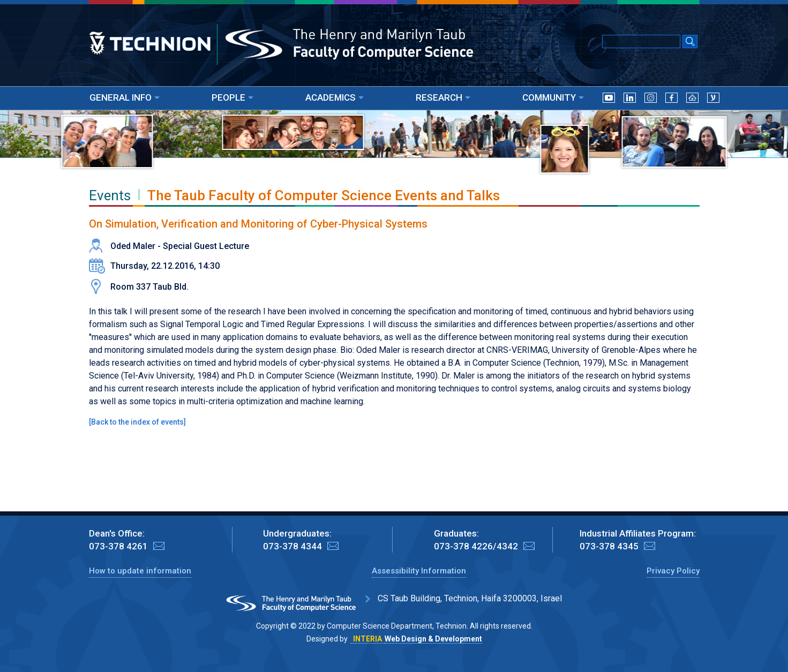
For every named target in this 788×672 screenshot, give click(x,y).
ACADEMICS (335, 97)
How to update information (140, 571)
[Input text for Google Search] (641, 41)
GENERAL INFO (125, 97)
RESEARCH (443, 97)
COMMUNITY (553, 97)
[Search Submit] (690, 42)
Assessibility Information (419, 571)
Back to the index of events (137, 422)
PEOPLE (232, 97)
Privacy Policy (673, 571)
